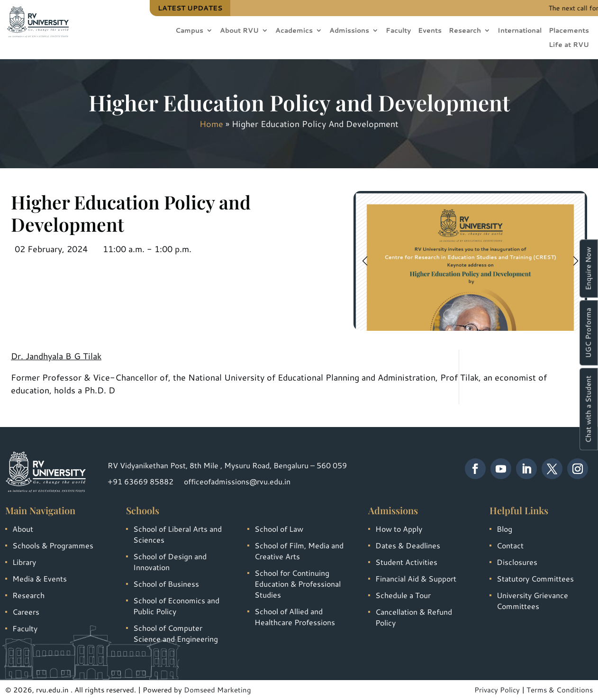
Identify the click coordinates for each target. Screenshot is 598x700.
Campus (189, 31)
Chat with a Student (588, 409)
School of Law (279, 529)
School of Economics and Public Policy (176, 606)
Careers (26, 612)
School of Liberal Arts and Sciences (177, 534)
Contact (510, 545)
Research (465, 31)
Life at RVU (569, 45)
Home (211, 124)
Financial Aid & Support (416, 578)
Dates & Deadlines (408, 545)
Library (24, 562)
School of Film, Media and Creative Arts (299, 551)
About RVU (239, 31)
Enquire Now (588, 268)
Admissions (349, 31)
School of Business (166, 584)
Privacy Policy (497, 690)
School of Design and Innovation (170, 562)
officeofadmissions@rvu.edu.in (237, 481)
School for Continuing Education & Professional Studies (298, 584)
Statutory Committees (535, 578)
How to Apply (399, 529)
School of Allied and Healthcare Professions (295, 617)
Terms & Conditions (560, 690)
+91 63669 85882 (140, 481)
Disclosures (517, 562)
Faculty (398, 31)
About (23, 529)
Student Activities (406, 562)
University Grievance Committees (532, 600)
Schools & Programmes (53, 545)
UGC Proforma (588, 333)
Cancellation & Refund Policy (414, 617)
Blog (504, 529)
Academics (294, 31)
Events (430, 31)
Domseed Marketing (217, 690)
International (520, 31)
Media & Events (40, 578)
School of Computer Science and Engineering (176, 633)
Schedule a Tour (403, 595)
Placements (569, 31)
